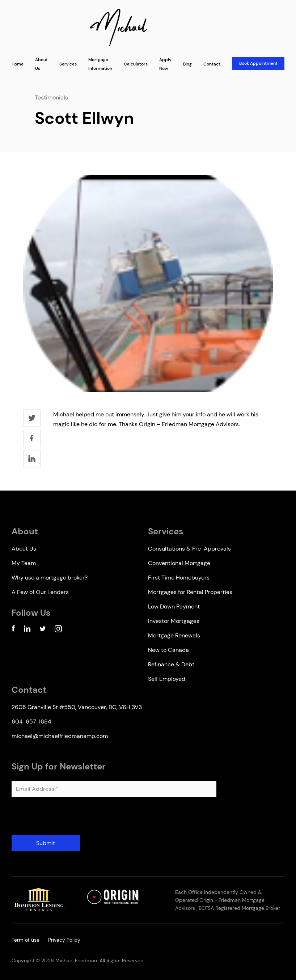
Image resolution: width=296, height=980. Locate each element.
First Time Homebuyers (179, 578)
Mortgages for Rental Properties (190, 592)
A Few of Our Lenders (40, 592)
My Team (24, 563)
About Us (24, 549)
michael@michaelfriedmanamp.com (60, 736)
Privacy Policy (64, 940)
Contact (212, 64)
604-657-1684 (31, 722)
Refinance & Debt (171, 664)
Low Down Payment (174, 606)
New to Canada (168, 650)
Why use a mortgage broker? (50, 578)
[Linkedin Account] (27, 630)
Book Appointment (258, 63)
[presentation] (67, 819)
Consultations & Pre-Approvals (189, 549)
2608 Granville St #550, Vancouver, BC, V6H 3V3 (77, 707)
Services (68, 64)
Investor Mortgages (174, 621)
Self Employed (167, 679)
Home (18, 64)
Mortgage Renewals (174, 635)
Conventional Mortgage (179, 563)
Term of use (26, 940)
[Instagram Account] (58, 630)
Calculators (136, 64)
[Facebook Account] (13, 630)
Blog (187, 64)
